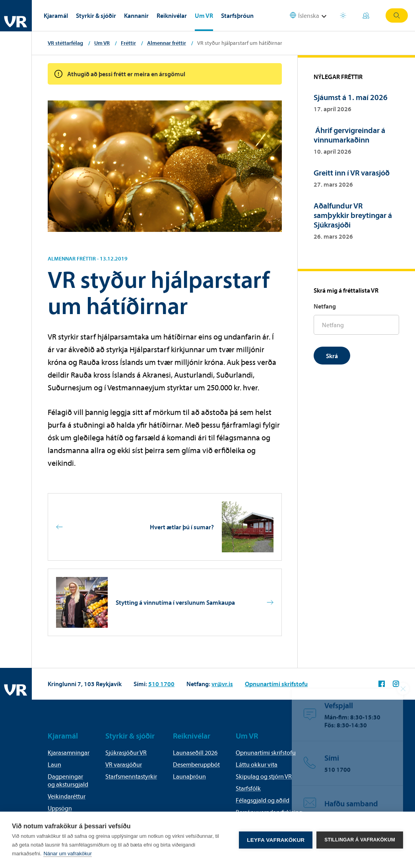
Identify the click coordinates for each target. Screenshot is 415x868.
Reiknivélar (172, 15)
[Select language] (309, 16)
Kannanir (136, 15)
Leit (397, 15)
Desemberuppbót (196, 764)
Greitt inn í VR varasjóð (352, 173)
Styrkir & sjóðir (96, 15)
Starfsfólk (248, 788)
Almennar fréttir (167, 43)
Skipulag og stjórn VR (264, 776)
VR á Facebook (382, 684)
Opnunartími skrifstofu (276, 684)
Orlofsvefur (343, 15)
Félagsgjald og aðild (263, 800)
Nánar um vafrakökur (67, 854)
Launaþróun (189, 776)
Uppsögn (60, 808)
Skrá (332, 356)
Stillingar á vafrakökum (360, 840)
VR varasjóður (124, 764)
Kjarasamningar (69, 752)
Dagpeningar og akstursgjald (68, 780)
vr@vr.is (222, 684)
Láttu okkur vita (257, 764)
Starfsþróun (237, 15)
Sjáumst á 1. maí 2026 (351, 97)
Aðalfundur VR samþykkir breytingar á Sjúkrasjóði (353, 215)
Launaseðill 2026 (195, 752)
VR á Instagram (396, 684)
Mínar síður (366, 15)
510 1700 (161, 684)
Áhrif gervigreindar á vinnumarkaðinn (349, 135)
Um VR (204, 15)
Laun (54, 764)
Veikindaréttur (67, 796)
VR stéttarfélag (65, 43)
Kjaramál (56, 15)
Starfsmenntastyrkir (131, 776)
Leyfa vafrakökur (276, 840)
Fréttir (128, 43)
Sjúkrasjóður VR (126, 752)
